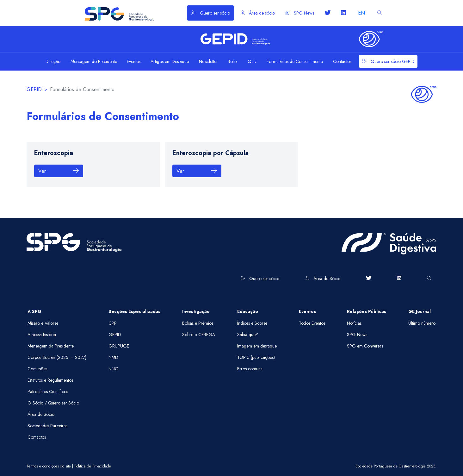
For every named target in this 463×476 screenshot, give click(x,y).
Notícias (354, 323)
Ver (59, 171)
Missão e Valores (43, 323)
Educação (248, 311)
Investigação (196, 311)
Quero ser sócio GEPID (388, 61)
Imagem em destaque (257, 346)
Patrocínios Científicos (48, 391)
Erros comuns (250, 369)
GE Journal (420, 311)
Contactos (37, 437)
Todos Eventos (312, 323)
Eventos (307, 311)
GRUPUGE (119, 346)
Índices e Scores (252, 323)
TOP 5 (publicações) (256, 357)
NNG (114, 369)
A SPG (34, 311)
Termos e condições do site (49, 466)
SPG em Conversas (365, 346)
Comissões (37, 369)
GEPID (34, 89)
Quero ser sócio (210, 13)
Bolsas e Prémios (198, 323)
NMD (113, 357)
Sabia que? (248, 335)
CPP (113, 323)
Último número (422, 323)
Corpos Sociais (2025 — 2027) (57, 357)
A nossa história (42, 335)
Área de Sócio (323, 279)
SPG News (300, 13)
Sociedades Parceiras (47, 426)
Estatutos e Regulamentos (50, 380)
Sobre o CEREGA (199, 335)
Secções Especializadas (134, 311)
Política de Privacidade (93, 466)
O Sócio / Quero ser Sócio (53, 403)
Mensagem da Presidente (51, 346)
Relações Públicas (367, 311)
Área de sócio (258, 13)
